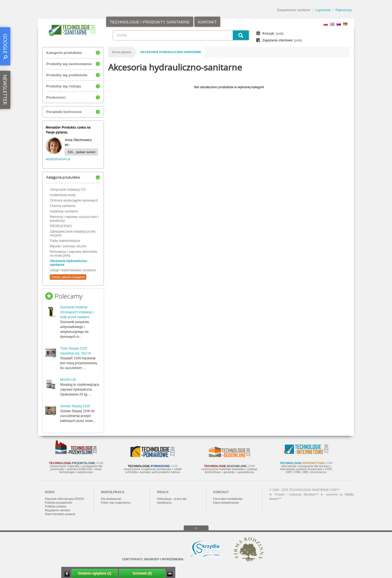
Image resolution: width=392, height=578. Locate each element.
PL (326, 24)
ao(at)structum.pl (58, 159)
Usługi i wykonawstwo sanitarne (73, 270)
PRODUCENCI (61, 226)
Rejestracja (344, 10)
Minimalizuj (67, 574)
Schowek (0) (142, 573)
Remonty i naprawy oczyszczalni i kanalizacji (74, 219)
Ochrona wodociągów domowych (74, 200)
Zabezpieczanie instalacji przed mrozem (73, 233)
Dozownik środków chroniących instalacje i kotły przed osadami (77, 312)
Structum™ (311, 494)
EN (332, 24)
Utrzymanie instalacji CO (68, 190)
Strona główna (121, 52)
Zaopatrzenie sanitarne (294, 10)
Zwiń (170, 574)
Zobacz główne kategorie (68, 277)
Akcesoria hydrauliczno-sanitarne (69, 263)
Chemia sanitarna (63, 206)
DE (345, 24)
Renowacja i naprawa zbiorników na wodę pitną (74, 254)
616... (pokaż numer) (82, 152)
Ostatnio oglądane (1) (95, 573)
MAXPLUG (68, 380)
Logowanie (323, 10)
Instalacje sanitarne (64, 211)
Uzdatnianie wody (63, 195)
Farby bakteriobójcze (65, 241)
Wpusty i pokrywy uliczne (68, 246)
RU (339, 24)
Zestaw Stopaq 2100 (75, 406)
